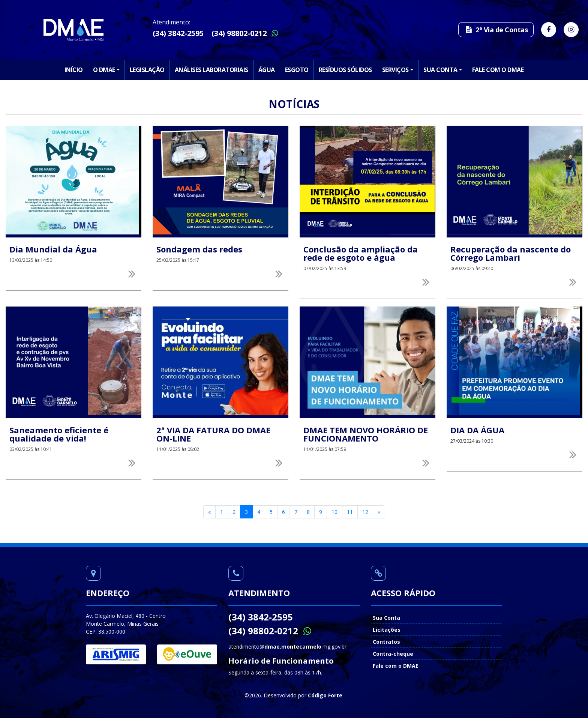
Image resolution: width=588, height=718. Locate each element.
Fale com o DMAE (498, 70)
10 (334, 512)
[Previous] (209, 512)
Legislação (147, 70)
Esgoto (297, 70)
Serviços (395, 70)
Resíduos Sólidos (345, 70)
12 (365, 512)
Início (74, 70)
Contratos (386, 642)
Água (267, 70)
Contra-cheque (393, 654)
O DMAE (104, 70)
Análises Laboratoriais (211, 70)
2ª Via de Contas (496, 30)
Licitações (387, 630)
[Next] (379, 512)
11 (350, 512)
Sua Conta (440, 70)
